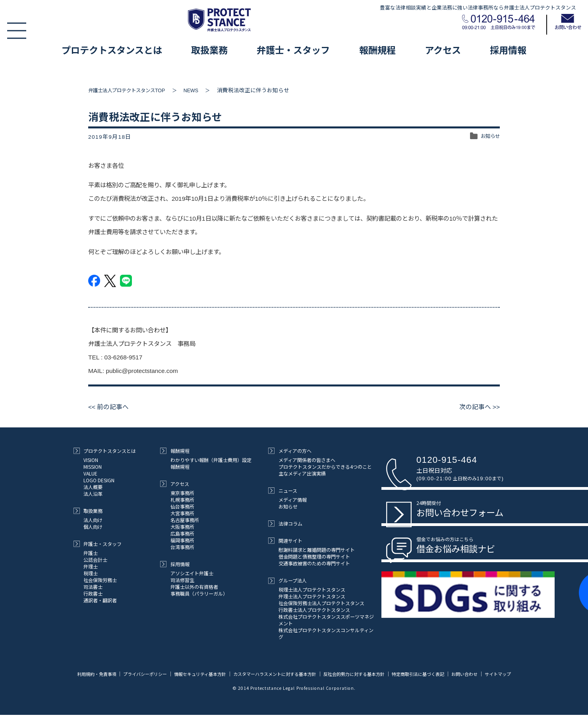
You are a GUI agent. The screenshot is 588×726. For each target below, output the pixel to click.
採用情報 (508, 50)
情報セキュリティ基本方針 (208, 674)
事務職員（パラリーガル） (199, 593)
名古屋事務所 (185, 520)
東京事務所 (182, 493)
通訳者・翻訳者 (100, 600)
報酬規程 (377, 50)
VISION (91, 460)
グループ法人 (287, 580)
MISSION (93, 467)
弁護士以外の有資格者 (194, 587)
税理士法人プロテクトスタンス (312, 589)
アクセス (443, 50)
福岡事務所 (182, 540)
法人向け (93, 520)
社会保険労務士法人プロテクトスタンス (321, 603)
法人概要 (93, 487)
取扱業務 (209, 50)
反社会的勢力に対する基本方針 (374, 674)
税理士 (91, 573)
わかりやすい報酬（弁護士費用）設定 (211, 460)
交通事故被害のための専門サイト (314, 563)
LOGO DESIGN (99, 480)
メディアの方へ (290, 451)
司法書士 (93, 587)
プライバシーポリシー (148, 674)
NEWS (204, 90)
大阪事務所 (182, 527)
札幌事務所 (182, 500)
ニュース (282, 490)
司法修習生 (182, 580)
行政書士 (93, 593)
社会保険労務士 (100, 580)
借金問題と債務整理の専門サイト (314, 556)
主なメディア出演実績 (302, 473)
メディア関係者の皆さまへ (307, 460)
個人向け (93, 527)
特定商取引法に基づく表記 (443, 674)
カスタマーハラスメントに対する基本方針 (288, 674)
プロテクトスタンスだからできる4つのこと (325, 467)
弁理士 (91, 566)
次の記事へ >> (478, 407)
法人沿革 (93, 494)
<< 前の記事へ (110, 407)
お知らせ (489, 137)
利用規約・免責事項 (96, 674)
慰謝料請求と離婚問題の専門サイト (317, 550)
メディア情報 (293, 500)
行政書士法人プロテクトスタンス (314, 610)
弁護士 (91, 553)
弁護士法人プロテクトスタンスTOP (133, 90)
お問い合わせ (493, 674)
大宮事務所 (182, 513)
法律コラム (285, 523)
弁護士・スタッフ (293, 50)
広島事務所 (182, 533)
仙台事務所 (182, 506)
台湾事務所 (182, 547)
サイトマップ (294, 688)
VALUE (90, 473)
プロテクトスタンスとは (112, 50)
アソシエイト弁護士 (192, 573)
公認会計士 (95, 560)
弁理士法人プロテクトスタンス (312, 596)
